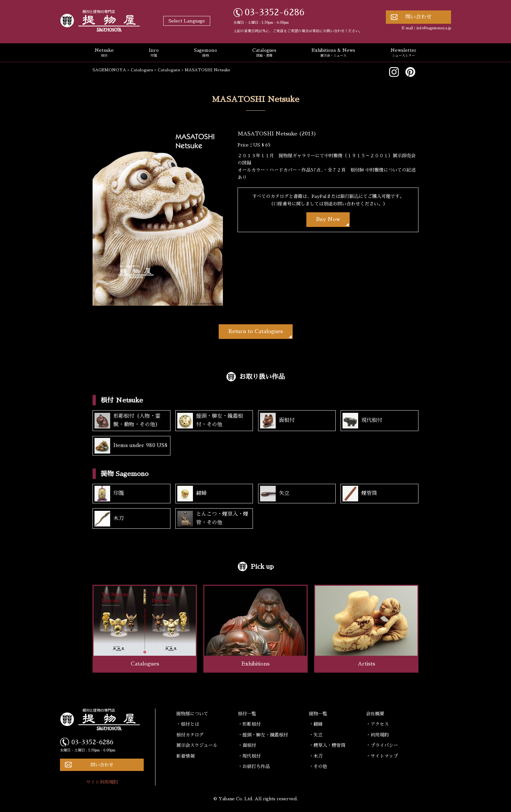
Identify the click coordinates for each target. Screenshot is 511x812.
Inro (154, 53)
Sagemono (205, 53)
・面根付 (247, 745)
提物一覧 (318, 714)
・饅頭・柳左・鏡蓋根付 (263, 735)
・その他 (318, 766)
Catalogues (264, 53)
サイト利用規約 (102, 782)
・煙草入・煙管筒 (327, 745)
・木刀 (316, 756)
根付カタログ (190, 735)
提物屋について (192, 714)
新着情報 (185, 756)
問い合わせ (418, 17)
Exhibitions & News (333, 53)
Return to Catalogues (256, 331)
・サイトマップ (382, 756)
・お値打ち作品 (254, 766)
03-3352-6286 (275, 12)
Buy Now (328, 219)
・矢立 (316, 735)
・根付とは (188, 724)
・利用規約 (377, 735)
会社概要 (375, 714)
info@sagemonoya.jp (434, 28)
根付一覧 (247, 714)
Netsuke (104, 53)
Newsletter (403, 53)
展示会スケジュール (197, 745)
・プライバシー (382, 745)
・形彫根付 (249, 724)
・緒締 (316, 724)
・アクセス (377, 724)
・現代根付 (249, 756)
